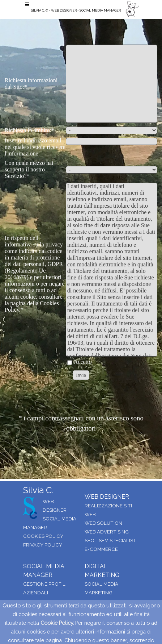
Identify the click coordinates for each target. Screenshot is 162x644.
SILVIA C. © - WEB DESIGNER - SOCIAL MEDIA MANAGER (76, 10)
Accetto (83, 362)
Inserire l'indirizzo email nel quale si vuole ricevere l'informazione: (35, 147)
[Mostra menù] (27, 4)
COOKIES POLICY (43, 536)
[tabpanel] (81, 30)
